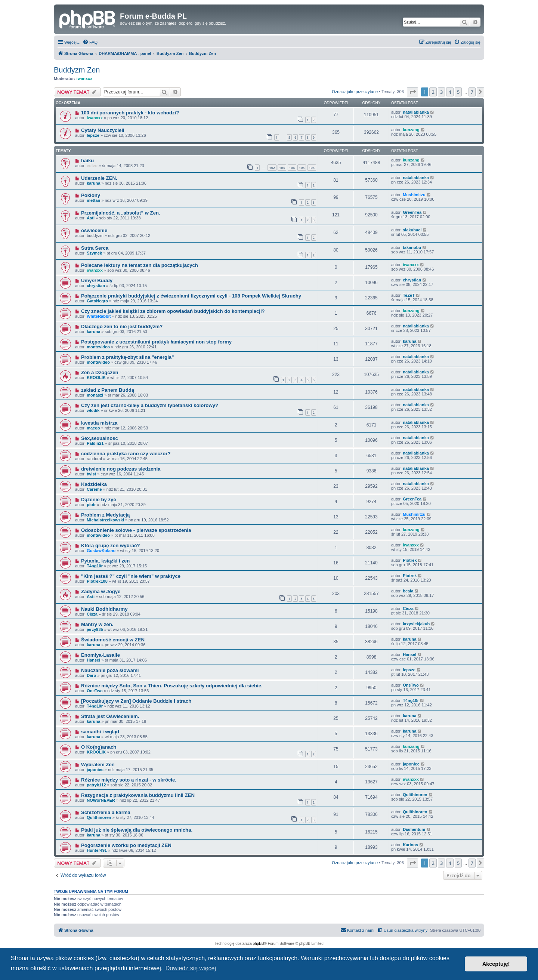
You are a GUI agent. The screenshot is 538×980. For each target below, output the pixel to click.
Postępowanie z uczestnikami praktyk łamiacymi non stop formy (156, 342)
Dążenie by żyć (99, 500)
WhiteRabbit (99, 316)
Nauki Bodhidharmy (104, 609)
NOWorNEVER (101, 800)
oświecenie (94, 230)
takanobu (412, 247)
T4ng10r (95, 566)
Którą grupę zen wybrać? (111, 546)
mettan (93, 200)
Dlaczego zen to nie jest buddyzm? (122, 326)
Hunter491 (97, 850)
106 (312, 168)
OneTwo (95, 691)
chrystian (96, 286)
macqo (93, 428)
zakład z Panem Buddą (108, 390)
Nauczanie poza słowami (110, 670)
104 (292, 168)
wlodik (93, 410)
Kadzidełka (94, 484)
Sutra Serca (95, 248)
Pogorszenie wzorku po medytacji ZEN (126, 845)
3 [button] (441, 92)
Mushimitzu (414, 195)
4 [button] (450, 92)
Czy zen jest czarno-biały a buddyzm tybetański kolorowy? (150, 405)
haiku (87, 161)
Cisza (92, 614)
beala (408, 591)
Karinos (410, 845)
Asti (91, 218)
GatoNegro (97, 301)
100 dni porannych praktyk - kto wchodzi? (130, 113)
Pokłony (91, 195)
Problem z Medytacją (105, 515)
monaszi (95, 395)
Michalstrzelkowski (105, 520)
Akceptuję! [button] (496, 964)
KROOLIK (96, 377)
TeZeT (409, 295)
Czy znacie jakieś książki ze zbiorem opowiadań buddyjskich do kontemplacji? (173, 311)
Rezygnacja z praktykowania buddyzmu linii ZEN (138, 795)
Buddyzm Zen (77, 70)
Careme (94, 489)
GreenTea (412, 212)
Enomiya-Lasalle (101, 655)
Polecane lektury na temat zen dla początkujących (140, 265)
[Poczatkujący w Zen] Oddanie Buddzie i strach (136, 701)
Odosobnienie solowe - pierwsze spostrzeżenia (136, 530)
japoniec (95, 770)
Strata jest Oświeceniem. (110, 716)
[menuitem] (90, 42)
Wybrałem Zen (98, 765)
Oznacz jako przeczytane (355, 92)
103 (282, 168)
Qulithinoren (415, 795)
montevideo (98, 347)
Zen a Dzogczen (100, 372)
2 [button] (433, 92)
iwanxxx (85, 78)
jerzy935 (95, 629)
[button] (412, 92)
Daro (91, 675)
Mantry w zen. (97, 624)
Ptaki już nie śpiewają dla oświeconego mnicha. (137, 830)
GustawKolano (101, 551)
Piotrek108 (97, 581)
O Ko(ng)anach (99, 747)
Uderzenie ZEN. (99, 178)
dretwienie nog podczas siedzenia (121, 469)
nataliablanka (416, 112)
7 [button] (472, 92)
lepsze (93, 135)
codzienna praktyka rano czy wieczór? (126, 454)
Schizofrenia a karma (106, 812)
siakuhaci (412, 230)
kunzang (411, 130)
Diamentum (414, 829)
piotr (91, 505)
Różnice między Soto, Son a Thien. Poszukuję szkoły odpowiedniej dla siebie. (172, 686)
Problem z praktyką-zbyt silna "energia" (128, 357)
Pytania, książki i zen (105, 561)
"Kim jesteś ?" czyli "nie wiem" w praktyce (131, 576)
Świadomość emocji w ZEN (113, 640)
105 (302, 168)
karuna (93, 183)
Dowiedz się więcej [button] (191, 968)
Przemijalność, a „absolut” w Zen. (121, 213)
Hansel (93, 660)
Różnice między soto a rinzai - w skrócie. (129, 780)
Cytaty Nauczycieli (103, 130)
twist (91, 474)
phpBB (259, 944)
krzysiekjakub (416, 624)
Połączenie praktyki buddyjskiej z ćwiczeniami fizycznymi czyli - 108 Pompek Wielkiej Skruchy (191, 296)
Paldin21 (95, 443)
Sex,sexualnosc (100, 438)
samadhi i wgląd (100, 732)
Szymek (94, 253)
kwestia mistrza (99, 423)
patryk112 (96, 785)
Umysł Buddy (97, 281)
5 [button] (458, 92)
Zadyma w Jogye (101, 591)
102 (272, 168)
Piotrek (410, 560)
